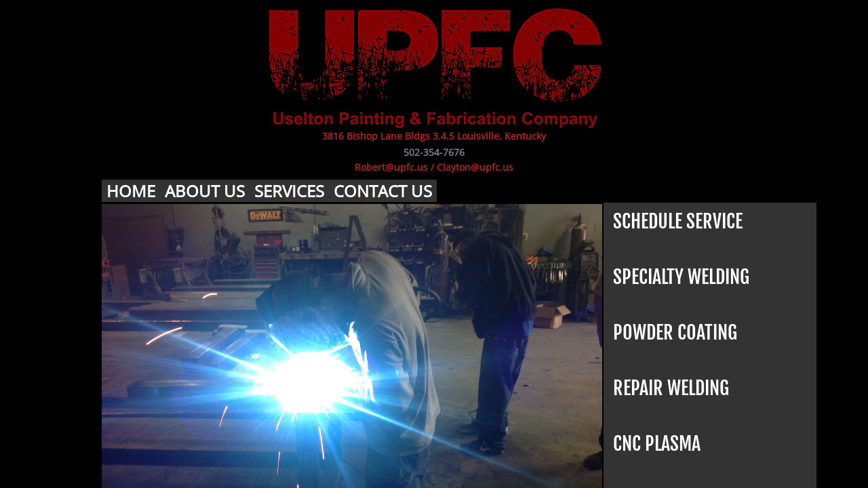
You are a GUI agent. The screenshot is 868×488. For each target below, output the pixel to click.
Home (131, 191)
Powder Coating (675, 332)
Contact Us (383, 191)
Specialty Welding (681, 277)
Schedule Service (678, 221)
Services (289, 191)
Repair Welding (671, 388)
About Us (205, 191)
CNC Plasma (657, 444)
